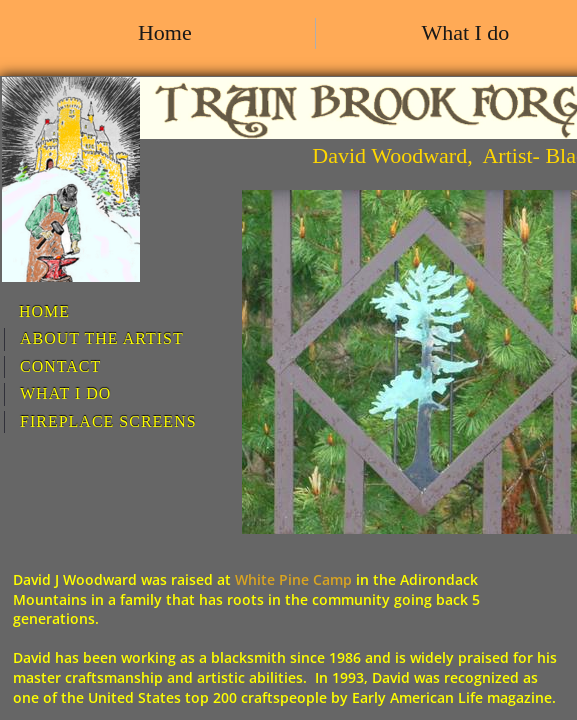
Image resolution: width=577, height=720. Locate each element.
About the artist (102, 338)
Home (165, 32)
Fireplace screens (108, 421)
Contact (60, 366)
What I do (465, 32)
